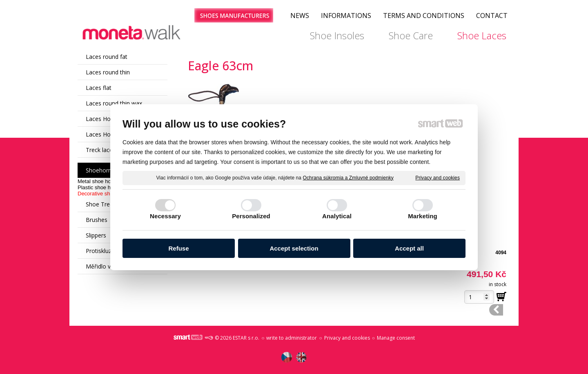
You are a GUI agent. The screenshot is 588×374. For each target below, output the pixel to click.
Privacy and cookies (438, 177)
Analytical (337, 216)
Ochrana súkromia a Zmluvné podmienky (348, 177)
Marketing (423, 216)
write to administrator (292, 338)
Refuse (178, 248)
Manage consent (396, 338)
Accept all (409, 248)
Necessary (165, 216)
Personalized (251, 216)
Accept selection (294, 248)
